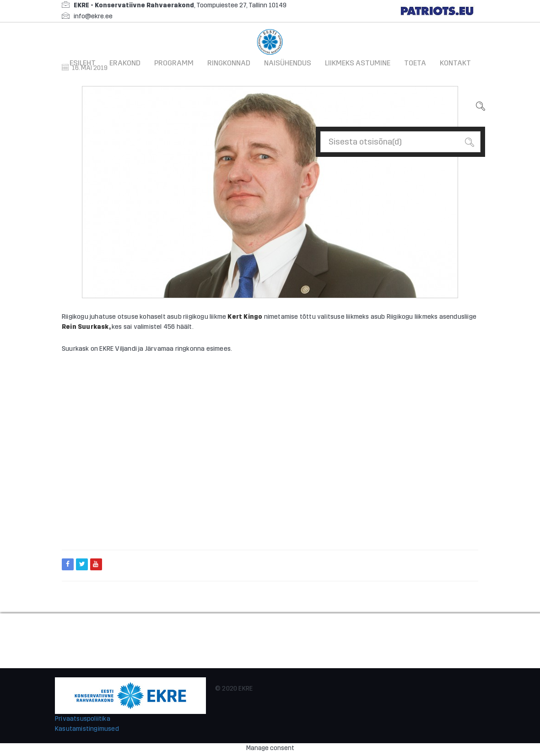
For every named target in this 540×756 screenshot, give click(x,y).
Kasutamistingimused (87, 729)
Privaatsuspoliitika (83, 719)
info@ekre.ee (93, 16)
